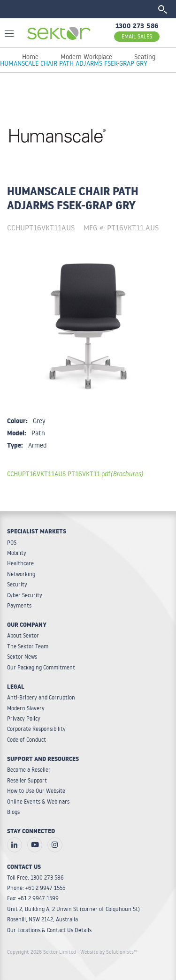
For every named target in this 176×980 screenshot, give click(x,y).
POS (12, 543)
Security (17, 584)
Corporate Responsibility (36, 729)
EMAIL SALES (137, 36)
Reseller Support (27, 780)
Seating (145, 57)
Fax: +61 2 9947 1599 (33, 898)
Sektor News (22, 657)
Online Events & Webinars (38, 801)
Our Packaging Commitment (41, 667)
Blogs (13, 812)
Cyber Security (25, 595)
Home (30, 57)
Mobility (17, 553)
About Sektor (23, 635)
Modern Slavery (26, 708)
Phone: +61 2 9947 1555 (36, 888)
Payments (19, 605)
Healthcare (20, 563)
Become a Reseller (29, 770)
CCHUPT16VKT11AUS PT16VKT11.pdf (75, 474)
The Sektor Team (28, 646)
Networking (21, 574)
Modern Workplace (86, 57)
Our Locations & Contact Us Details (49, 930)
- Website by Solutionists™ (107, 952)
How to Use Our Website (36, 791)
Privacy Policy (24, 718)
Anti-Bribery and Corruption (41, 697)
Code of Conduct (27, 740)
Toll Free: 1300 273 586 (35, 877)
